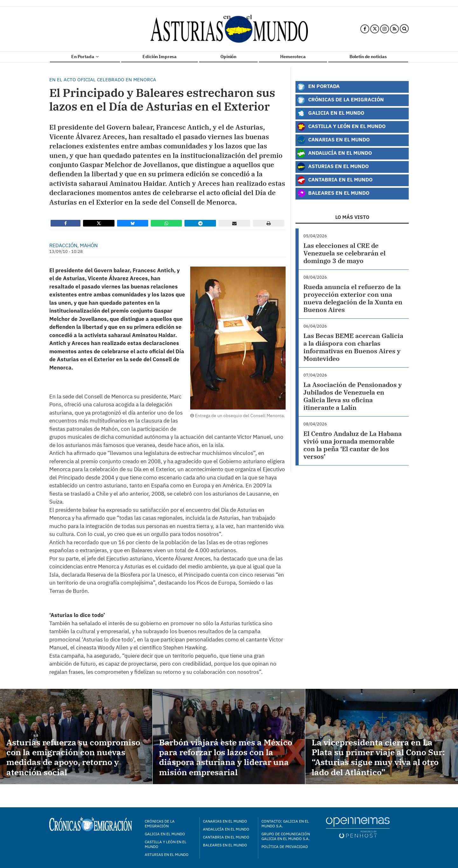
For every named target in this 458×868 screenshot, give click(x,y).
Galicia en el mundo (165, 834)
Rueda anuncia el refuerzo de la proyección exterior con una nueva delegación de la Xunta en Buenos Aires (353, 298)
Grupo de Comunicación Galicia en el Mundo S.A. (286, 836)
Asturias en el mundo (167, 854)
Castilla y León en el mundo (166, 844)
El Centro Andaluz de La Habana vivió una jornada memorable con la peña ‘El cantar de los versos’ (353, 445)
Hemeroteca (293, 57)
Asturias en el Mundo (333, 167)
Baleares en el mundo (225, 845)
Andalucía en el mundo (226, 829)
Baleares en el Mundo (333, 193)
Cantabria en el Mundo (335, 180)
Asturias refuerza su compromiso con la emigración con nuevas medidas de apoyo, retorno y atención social (73, 757)
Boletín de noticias (368, 57)
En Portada (85, 57)
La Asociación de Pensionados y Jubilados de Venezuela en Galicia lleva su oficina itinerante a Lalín (353, 396)
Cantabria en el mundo (226, 837)
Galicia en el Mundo (330, 113)
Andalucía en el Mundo (334, 153)
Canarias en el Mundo (333, 140)
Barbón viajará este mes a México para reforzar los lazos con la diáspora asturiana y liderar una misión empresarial (226, 757)
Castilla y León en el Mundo (341, 127)
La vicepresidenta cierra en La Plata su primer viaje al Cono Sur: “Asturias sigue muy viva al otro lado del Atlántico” (378, 757)
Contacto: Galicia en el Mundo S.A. (285, 824)
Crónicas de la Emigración (340, 100)
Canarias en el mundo (225, 821)
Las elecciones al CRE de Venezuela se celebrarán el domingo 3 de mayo (344, 253)
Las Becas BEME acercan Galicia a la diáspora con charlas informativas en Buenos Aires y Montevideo (353, 347)
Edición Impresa (160, 57)
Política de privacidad (285, 847)
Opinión (228, 57)
